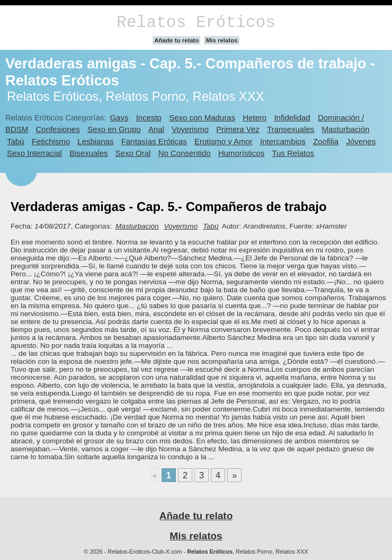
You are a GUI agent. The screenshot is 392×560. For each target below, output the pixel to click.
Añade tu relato (176, 40)
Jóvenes (361, 141)
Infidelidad (292, 117)
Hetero (255, 117)
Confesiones (58, 129)
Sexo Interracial (34, 153)
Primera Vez (238, 129)
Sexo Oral (133, 153)
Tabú (15, 141)
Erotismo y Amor (224, 141)
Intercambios (283, 141)
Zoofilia (326, 141)
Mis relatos (221, 40)
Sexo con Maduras (202, 117)
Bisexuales (88, 153)
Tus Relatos (293, 153)
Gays (119, 117)
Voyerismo (190, 129)
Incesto (149, 117)
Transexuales (291, 129)
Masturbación (346, 129)
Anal (156, 129)
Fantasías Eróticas (154, 141)
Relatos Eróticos (196, 23)
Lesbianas (95, 141)
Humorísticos (241, 153)
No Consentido (185, 153)
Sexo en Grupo (114, 129)
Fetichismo (51, 141)
